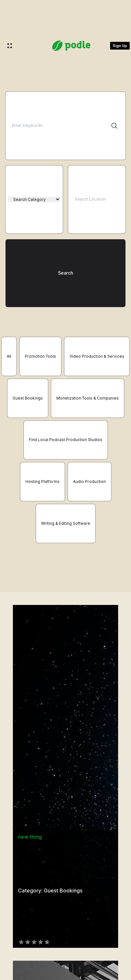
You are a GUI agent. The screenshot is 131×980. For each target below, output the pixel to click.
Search (65, 273)
